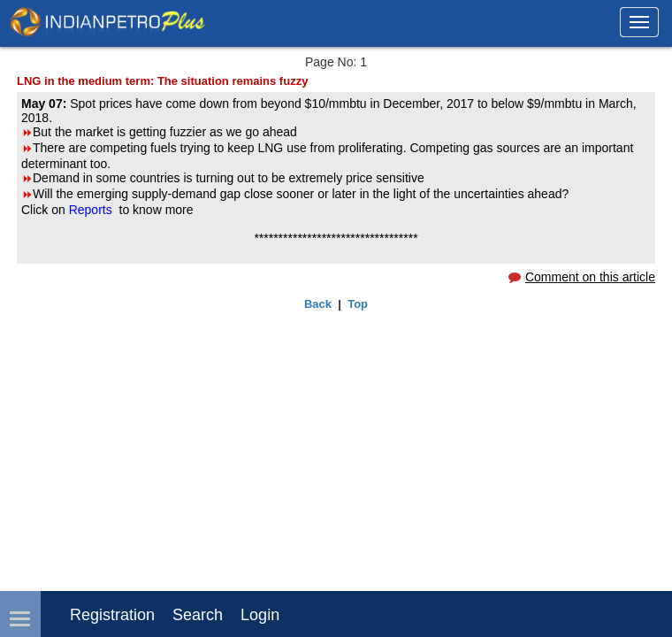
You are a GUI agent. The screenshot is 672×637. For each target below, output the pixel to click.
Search (198, 615)
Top (358, 304)
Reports (92, 210)
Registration (112, 615)
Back (318, 304)
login (260, 615)
